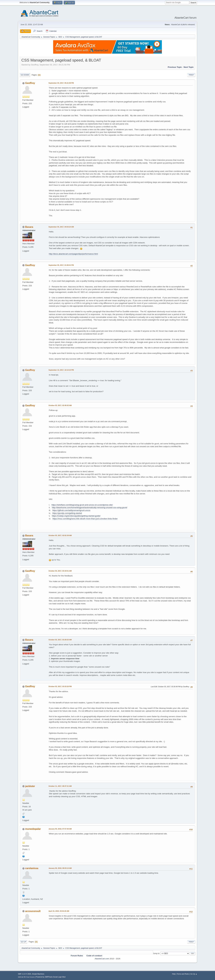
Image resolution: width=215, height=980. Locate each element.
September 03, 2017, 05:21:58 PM (61, 83)
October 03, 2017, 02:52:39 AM (60, 535)
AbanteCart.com (102, 959)
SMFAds (21, 977)
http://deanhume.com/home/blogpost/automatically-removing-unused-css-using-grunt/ (90, 507)
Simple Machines (38, 974)
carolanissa (32, 868)
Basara (29, 227)
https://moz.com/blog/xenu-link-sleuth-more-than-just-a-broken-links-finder (85, 519)
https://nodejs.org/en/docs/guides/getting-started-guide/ (76, 516)
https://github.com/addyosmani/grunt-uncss (71, 510)
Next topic (189, 67)
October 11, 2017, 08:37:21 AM (60, 786)
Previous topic (175, 67)
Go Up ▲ (194, 974)
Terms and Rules (183, 974)
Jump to (156, 953)
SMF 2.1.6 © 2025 (24, 974)
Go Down (25, 75)
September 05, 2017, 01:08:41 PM (61, 265)
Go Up (23, 942)
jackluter (30, 786)
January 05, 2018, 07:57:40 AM (60, 829)
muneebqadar (33, 829)
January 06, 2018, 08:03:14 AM (60, 868)
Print (191, 75)
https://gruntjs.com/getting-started (67, 513)
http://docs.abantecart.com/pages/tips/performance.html (73, 254)
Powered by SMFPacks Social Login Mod (51, 977)
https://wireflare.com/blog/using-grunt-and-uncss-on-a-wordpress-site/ (82, 505)
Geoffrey (30, 83)
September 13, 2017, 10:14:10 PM (61, 370)
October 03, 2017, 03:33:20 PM (60, 686)
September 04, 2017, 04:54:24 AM (61, 227)
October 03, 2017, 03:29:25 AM (60, 640)
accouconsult (33, 911)
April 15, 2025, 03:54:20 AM (59, 911)
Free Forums (30, 977)
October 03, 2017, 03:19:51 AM (60, 571)
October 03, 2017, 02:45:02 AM (60, 405)
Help (174, 974)
